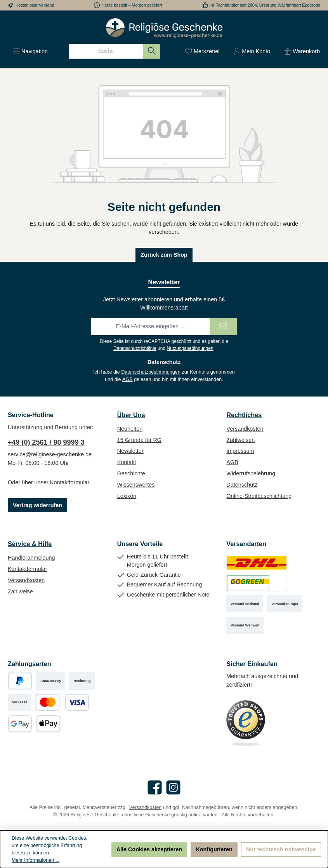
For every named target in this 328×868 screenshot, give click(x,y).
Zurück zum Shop (164, 255)
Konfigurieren (214, 849)
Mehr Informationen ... (36, 860)
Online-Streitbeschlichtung (259, 496)
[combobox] (106, 51)
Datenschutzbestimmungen (151, 372)
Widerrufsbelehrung (251, 473)
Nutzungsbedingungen (190, 348)
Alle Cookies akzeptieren (149, 849)
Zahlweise (20, 591)
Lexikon (127, 496)
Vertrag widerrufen (37, 505)
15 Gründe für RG (139, 440)
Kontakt (127, 462)
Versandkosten (245, 429)
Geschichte (131, 473)
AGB (128, 379)
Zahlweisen (240, 440)
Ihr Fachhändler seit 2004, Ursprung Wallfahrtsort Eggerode (265, 5)
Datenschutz (242, 485)
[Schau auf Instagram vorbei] (173, 787)
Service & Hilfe (30, 544)
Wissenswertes (136, 485)
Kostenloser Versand (35, 5)
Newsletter (130, 451)
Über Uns (131, 415)
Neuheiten (130, 429)
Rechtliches (244, 415)
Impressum (240, 451)
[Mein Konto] (252, 51)
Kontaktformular (70, 482)
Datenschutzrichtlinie (135, 348)
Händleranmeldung (31, 558)
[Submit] (223, 326)
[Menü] (30, 51)
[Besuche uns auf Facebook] (155, 787)
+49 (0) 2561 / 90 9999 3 (46, 442)
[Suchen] (152, 51)
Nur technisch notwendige (281, 849)
